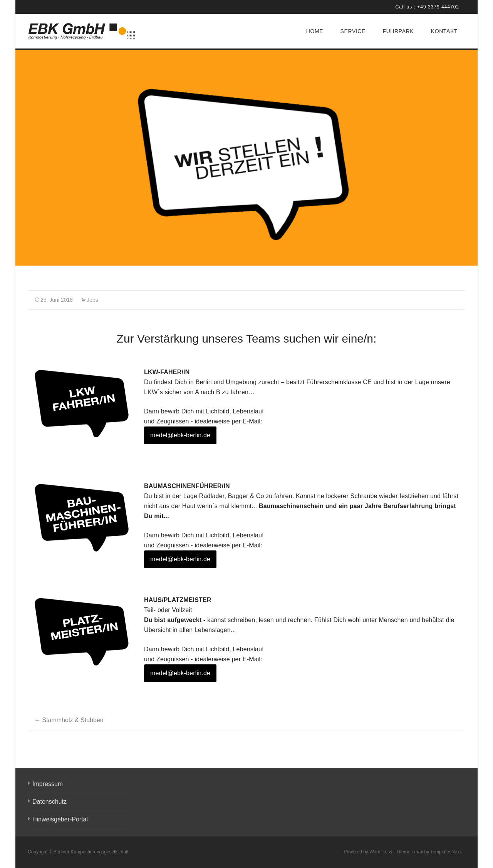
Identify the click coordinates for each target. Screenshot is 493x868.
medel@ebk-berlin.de (180, 435)
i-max (418, 852)
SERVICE (353, 31)
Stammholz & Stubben (69, 720)
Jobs (92, 300)
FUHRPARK (398, 31)
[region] (246, 158)
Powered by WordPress (368, 852)
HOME (315, 31)
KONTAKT (444, 31)
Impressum (48, 784)
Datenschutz (49, 802)
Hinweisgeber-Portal (60, 819)
